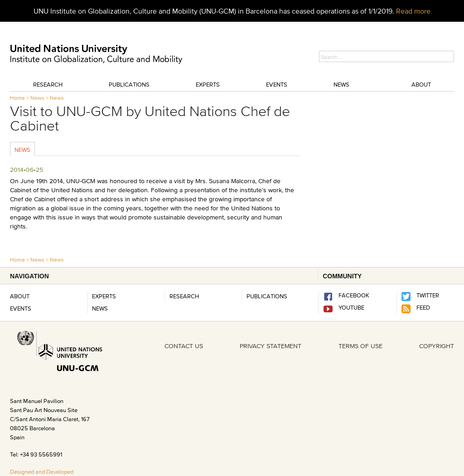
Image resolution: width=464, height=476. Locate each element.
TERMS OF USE (360, 346)
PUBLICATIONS (267, 296)
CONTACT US (184, 346)
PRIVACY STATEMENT (271, 346)
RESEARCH (184, 296)
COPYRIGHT (437, 346)
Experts (208, 84)
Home (17, 98)
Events (277, 84)
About (421, 84)
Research (48, 84)
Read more (413, 11)
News (341, 84)
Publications (129, 84)
